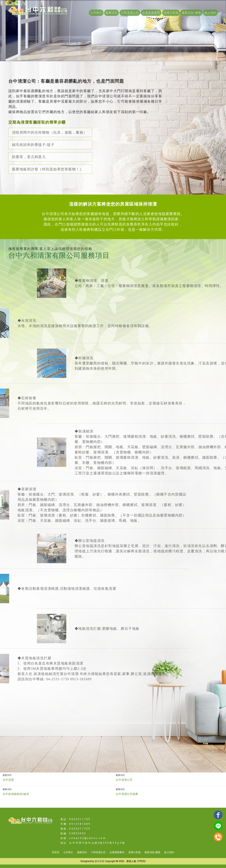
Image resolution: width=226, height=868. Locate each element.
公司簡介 (96, 13)
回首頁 (56, 852)
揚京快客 (99, 861)
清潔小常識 (171, 13)
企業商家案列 (151, 13)
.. (125, 861)
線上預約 (210, 13)
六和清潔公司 (130, 13)
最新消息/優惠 (191, 13)
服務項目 (112, 13)
